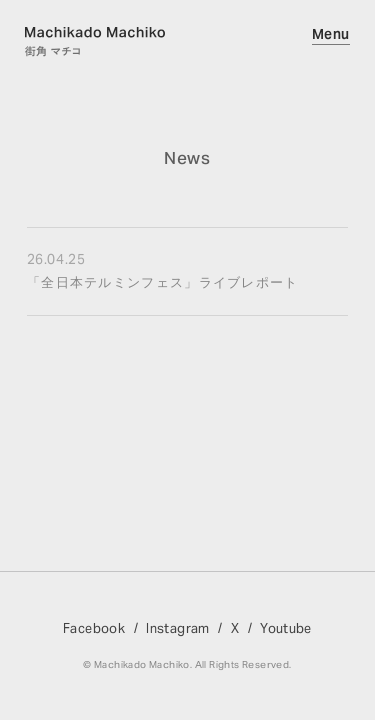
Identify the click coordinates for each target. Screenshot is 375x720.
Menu (331, 34)
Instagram (178, 628)
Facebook (94, 628)
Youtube (286, 628)
